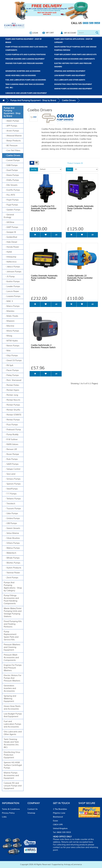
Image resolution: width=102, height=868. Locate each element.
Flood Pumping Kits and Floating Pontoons (26, 54)
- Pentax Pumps (12, 420)
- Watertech (10, 553)
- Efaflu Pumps (11, 180)
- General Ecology (9, 216)
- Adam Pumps (11, 121)
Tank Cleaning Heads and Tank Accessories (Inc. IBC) (25, 86)
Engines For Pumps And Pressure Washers (24, 63)
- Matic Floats (11, 316)
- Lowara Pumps (12, 296)
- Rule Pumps (11, 459)
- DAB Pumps (11, 165)
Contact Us (33, 809)
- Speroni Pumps (12, 484)
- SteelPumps (11, 489)
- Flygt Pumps (11, 205)
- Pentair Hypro (11, 390)
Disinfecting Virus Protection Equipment (73, 84)
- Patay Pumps (11, 375)
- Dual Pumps (11, 170)
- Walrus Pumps (12, 548)
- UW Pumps (10, 523)
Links (4, 817)
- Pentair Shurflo (12, 410)
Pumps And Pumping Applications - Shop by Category (73, 41)
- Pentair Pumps (12, 405)
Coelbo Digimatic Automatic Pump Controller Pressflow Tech (80, 208)
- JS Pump (9, 277)
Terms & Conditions (11, 809)
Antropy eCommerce (73, 865)
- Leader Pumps (12, 286)
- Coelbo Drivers (12, 155)
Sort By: (34, 169)
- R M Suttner (11, 439)
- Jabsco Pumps (12, 267)
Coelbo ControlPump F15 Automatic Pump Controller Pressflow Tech (44, 208)
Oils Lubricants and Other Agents (70, 80)
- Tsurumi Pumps (12, 509)
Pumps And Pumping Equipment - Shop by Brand (24, 41)
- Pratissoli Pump (12, 430)
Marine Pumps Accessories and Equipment (73, 89)
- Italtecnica (10, 262)
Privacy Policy (8, 813)
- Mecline (9, 326)
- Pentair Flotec (11, 385)
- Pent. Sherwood (12, 380)
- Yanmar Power (12, 573)
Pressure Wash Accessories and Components (75, 59)
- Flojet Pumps (11, 200)
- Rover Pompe (11, 454)
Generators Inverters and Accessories (23, 71)
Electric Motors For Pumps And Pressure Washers (73, 65)
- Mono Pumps (11, 331)
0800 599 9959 (91, 23)
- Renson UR (10, 449)
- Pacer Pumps (11, 370)
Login (35, 33)
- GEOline (9, 222)
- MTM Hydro (11, 341)
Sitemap (31, 813)
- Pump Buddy (11, 435)
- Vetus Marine (11, 533)
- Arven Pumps (11, 131)
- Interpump (10, 257)
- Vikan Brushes (12, 538)
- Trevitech (9, 504)
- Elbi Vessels (11, 185)
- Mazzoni (9, 321)
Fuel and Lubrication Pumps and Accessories (26, 80)
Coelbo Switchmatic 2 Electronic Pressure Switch (43, 346)
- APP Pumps (10, 126)
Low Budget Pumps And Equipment (70, 75)
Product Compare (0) (75, 163)
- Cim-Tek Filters (12, 151)
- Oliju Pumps (11, 356)
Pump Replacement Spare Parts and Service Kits (75, 54)
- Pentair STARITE (13, 415)
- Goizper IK (10, 232)
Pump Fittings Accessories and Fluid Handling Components (26, 48)
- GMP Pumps (11, 227)
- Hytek (8, 252)
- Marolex (9, 311)
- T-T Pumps (10, 494)
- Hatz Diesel (10, 242)
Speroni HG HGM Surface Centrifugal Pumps (13, 765)
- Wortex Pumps (12, 563)
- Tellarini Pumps (12, 499)
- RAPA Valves (11, 444)
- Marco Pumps (12, 306)
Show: (69, 169)
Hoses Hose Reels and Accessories (21, 75)
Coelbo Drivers (69, 100)
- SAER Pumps (11, 464)
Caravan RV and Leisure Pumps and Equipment (26, 93)
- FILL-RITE (9, 195)
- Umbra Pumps (12, 518)
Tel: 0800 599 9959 (62, 832)
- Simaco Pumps (12, 479)
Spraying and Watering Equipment (70, 71)
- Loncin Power (11, 291)
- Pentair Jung (11, 395)
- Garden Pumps (12, 210)
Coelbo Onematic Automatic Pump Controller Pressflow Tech (44, 278)
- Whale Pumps (12, 558)
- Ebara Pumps (11, 175)
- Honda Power (11, 247)
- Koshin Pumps (12, 282)
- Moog (8, 336)
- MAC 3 (8, 301)
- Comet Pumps (12, 160)
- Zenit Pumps (11, 578)
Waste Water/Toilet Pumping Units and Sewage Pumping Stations (75, 48)
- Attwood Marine (13, 136)
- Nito (7, 351)
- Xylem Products (12, 568)
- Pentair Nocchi (12, 400)
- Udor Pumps (11, 514)
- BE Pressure (11, 146)
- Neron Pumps (11, 346)
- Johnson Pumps (12, 272)
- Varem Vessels (12, 528)
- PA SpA (8, 365)
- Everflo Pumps (12, 190)
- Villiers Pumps (12, 543)
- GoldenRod (10, 237)
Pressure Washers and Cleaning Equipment (25, 59)
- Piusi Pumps (11, 425)
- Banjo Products (12, 141)
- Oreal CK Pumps (13, 360)
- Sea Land (9, 474)
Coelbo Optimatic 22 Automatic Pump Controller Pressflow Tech (80, 278)
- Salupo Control (12, 469)
